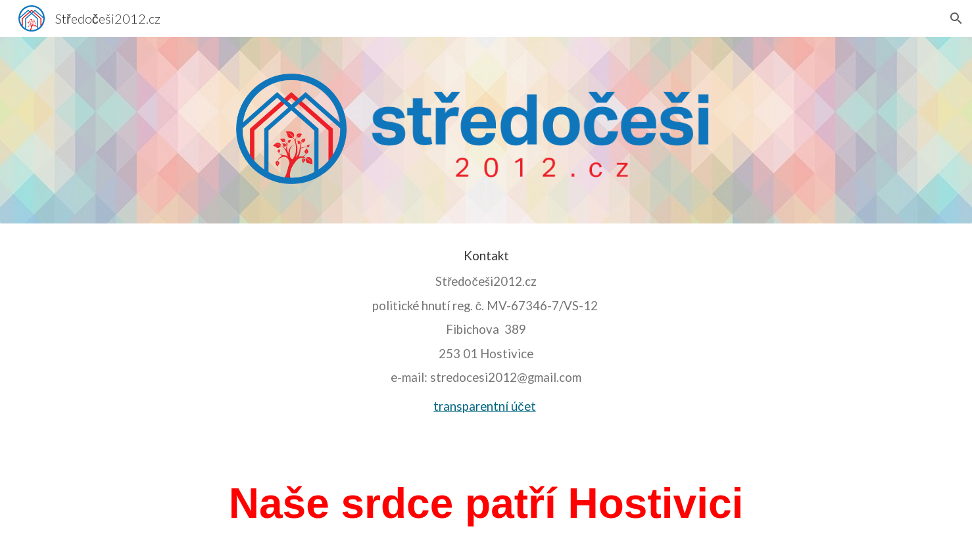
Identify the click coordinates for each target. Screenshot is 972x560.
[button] (956, 18)
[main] (486, 336)
